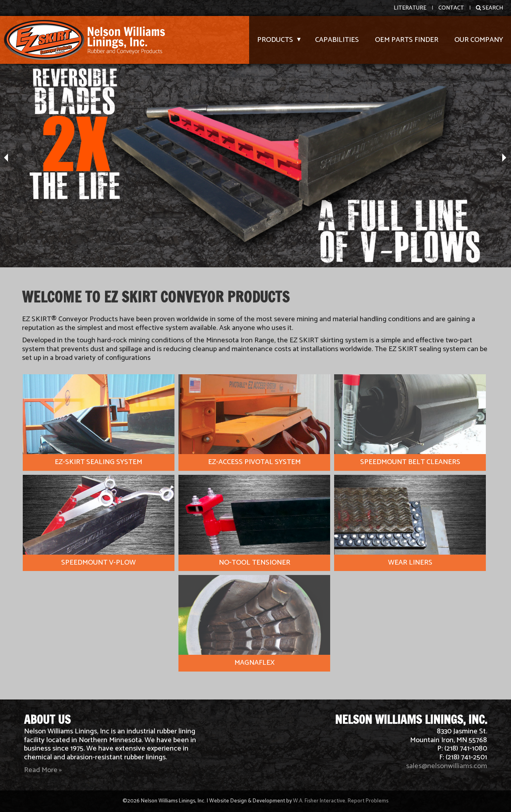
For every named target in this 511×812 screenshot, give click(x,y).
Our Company (479, 40)
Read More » (43, 770)
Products (275, 40)
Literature (410, 8)
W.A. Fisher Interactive (319, 801)
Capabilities (337, 40)
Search (489, 8)
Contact (451, 8)
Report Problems (368, 801)
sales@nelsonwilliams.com (447, 766)
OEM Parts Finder (407, 40)
